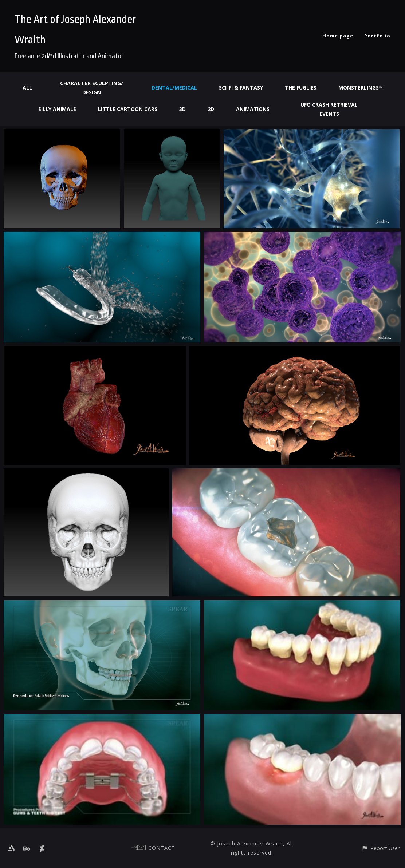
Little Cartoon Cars (128, 109)
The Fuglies (301, 88)
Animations (253, 109)
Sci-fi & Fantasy (241, 88)
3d (182, 109)
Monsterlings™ (361, 88)
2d (211, 109)
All (27, 88)
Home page (338, 36)
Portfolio (377, 36)
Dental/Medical (174, 88)
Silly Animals (57, 109)
